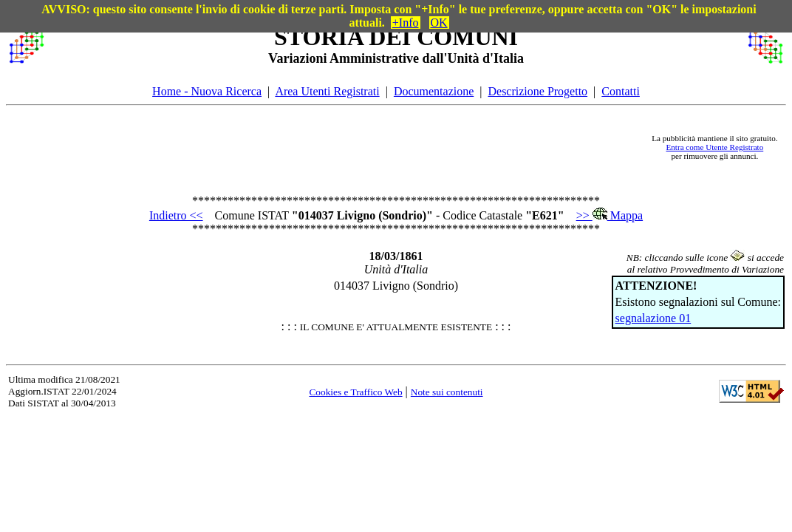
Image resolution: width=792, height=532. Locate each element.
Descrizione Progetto (537, 91)
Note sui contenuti (447, 392)
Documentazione (434, 91)
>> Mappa (610, 215)
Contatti (621, 91)
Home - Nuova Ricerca (207, 91)
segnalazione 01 (653, 318)
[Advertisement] (347, 147)
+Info (406, 23)
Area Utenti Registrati (327, 91)
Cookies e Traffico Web (355, 392)
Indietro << (176, 215)
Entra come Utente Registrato (715, 147)
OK (439, 23)
